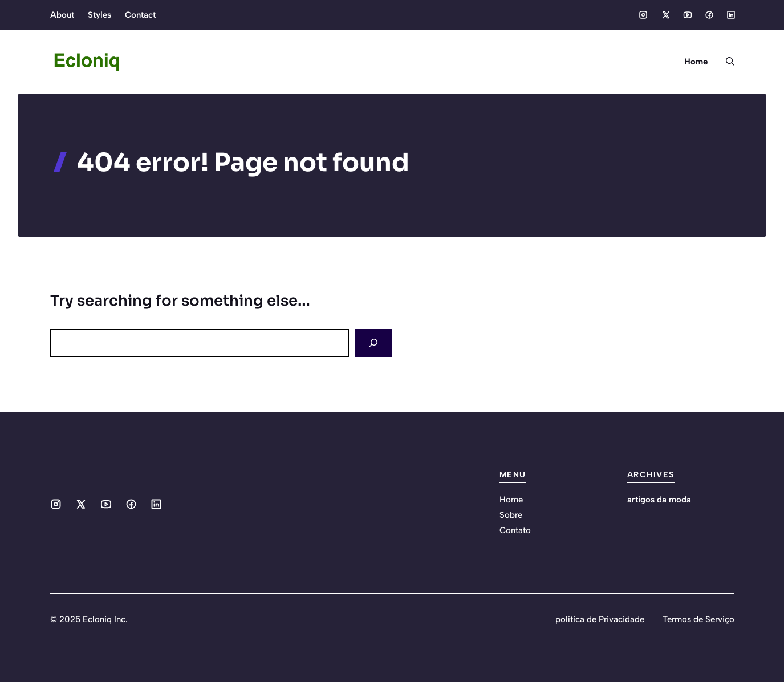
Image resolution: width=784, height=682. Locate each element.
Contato (515, 530)
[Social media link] (643, 15)
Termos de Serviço (698, 619)
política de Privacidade (600, 619)
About (62, 15)
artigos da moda (659, 500)
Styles (99, 15)
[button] (726, 62)
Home (696, 62)
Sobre (511, 515)
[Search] (373, 343)
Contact (140, 15)
